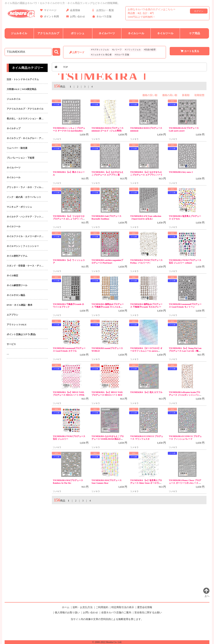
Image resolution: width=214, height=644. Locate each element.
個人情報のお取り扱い (67, 612)
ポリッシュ (78, 33)
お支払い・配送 (103, 11)
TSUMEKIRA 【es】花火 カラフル (146, 392)
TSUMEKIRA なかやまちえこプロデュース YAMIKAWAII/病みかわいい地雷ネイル (108, 439)
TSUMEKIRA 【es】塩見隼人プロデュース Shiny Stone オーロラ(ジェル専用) (146, 483)
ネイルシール (136, 33)
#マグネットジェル (100, 50)
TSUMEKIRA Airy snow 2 (181, 172)
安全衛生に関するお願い (148, 612)
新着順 (186, 95)
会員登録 (73, 11)
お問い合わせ (76, 17)
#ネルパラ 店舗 (122, 55)
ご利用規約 (102, 607)
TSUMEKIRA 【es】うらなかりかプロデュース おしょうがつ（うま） (69, 219)
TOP (65, 67)
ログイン (199, 11)
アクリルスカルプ (48, 33)
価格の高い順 (170, 95)
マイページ (48, 11)
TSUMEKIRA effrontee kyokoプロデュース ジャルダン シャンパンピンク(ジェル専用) (185, 395)
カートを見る (190, 51)
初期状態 (199, 95)
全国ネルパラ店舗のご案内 (116, 612)
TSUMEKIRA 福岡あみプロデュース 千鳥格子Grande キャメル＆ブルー (108, 307)
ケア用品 (195, 33)
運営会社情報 (145, 607)
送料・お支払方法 (83, 607)
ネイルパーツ (107, 33)
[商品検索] (28, 52)
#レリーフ (117, 50)
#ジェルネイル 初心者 (101, 55)
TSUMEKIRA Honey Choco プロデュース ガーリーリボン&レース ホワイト (185, 483)
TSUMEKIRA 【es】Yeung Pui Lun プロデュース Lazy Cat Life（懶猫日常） (185, 351)
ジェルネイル (19, 33)
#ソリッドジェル (133, 50)
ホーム (66, 607)
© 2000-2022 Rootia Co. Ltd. (107, 642)
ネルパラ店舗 (102, 17)
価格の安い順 (150, 95)
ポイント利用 (50, 17)
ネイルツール (165, 33)
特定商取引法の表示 (123, 607)
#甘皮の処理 (150, 50)
